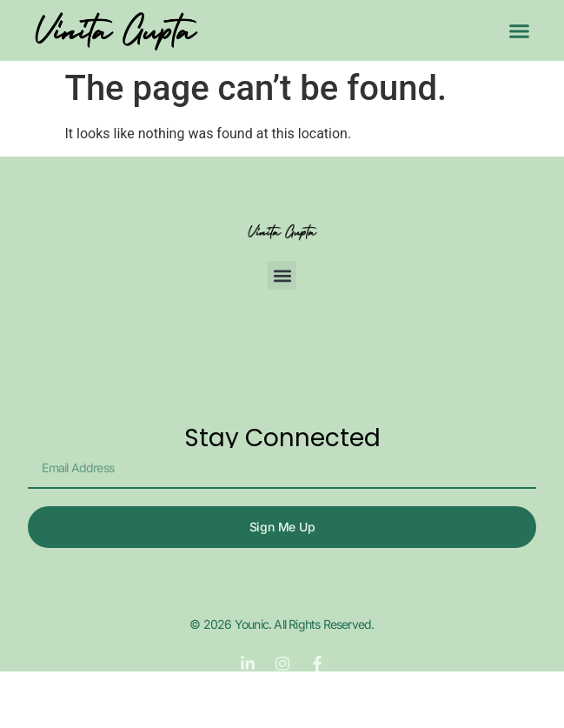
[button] (520, 30)
